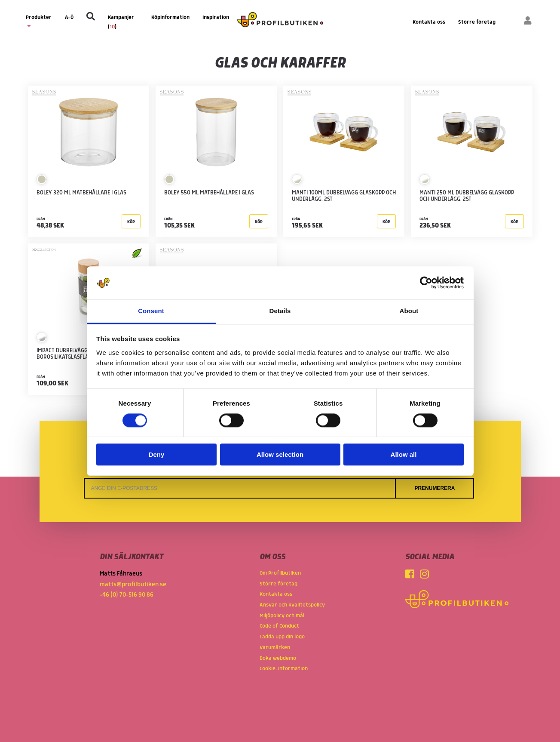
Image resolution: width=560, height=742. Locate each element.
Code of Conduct (279, 626)
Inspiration (216, 17)
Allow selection (280, 455)
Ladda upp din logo (282, 637)
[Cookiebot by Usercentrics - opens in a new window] (426, 283)
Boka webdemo (278, 658)
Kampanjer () (121, 22)
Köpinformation (170, 17)
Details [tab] (280, 311)
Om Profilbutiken (280, 573)
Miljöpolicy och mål (282, 616)
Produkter (39, 22)
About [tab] (409, 311)
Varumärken (275, 648)
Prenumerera (435, 488)
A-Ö (69, 17)
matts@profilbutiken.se (133, 585)
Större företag (477, 22)
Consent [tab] (151, 311)
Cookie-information (284, 669)
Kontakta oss (429, 22)
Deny (157, 455)
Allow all (404, 455)
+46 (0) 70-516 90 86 (127, 595)
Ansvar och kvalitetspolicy (292, 605)
